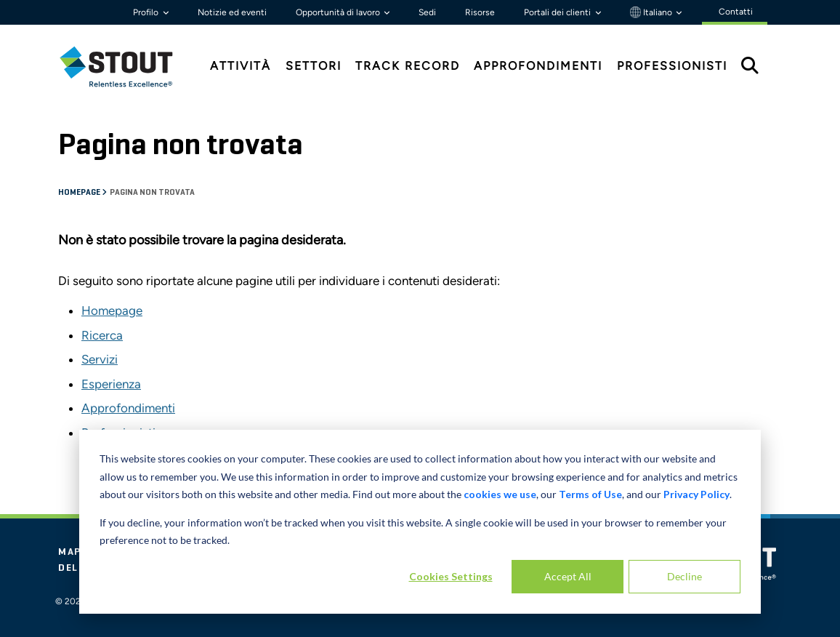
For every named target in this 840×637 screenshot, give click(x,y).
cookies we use (500, 494)
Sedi (427, 12)
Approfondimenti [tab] (538, 66)
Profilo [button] (147, 12)
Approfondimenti (128, 408)
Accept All (568, 576)
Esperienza (111, 384)
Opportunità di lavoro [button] (339, 12)
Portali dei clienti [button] (558, 12)
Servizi (100, 359)
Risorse (480, 12)
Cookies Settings (451, 576)
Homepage (80, 193)
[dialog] (420, 522)
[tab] (127, 67)
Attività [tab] (241, 66)
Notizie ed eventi (232, 12)
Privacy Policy (696, 494)
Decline (684, 576)
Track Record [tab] (408, 66)
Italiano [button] (652, 12)
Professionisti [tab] (672, 66)
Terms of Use (590, 494)
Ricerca (102, 335)
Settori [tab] (314, 66)
